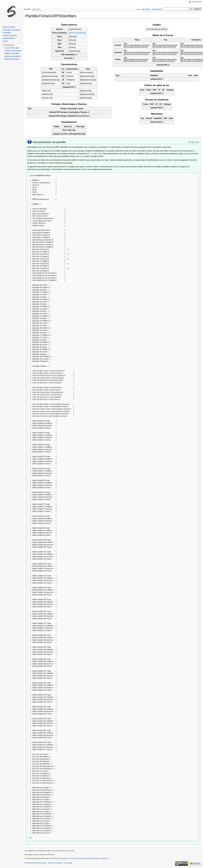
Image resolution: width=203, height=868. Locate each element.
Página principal (9, 27)
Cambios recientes (10, 36)
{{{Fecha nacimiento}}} (77, 33)
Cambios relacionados (13, 51)
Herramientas (9, 45)
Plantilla (27, 9)
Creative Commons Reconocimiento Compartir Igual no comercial (85, 858)
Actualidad (7, 33)
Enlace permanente (12, 59)
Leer (138, 9)
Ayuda (5, 41)
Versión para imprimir (13, 56)
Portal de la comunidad (12, 30)
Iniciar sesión (196, 2)
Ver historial (157, 9)
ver (191, 142)
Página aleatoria (9, 38)
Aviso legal (68, 863)
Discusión (36, 9)
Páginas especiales (12, 53)
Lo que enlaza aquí (12, 48)
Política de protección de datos (36, 863)
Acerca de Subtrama (55, 863)
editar (196, 142)
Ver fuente (146, 9)
